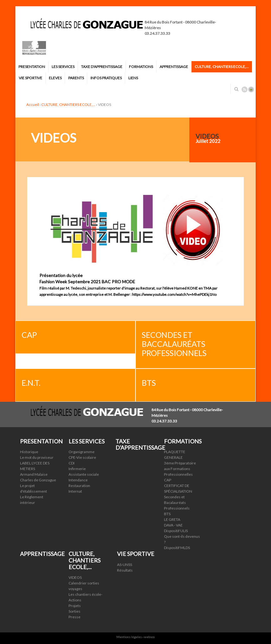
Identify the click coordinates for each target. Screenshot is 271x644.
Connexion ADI (251, 89)
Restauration (79, 486)
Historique (29, 452)
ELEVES (55, 78)
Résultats (125, 570)
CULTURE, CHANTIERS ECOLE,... (222, 67)
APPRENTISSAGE (174, 67)
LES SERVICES (63, 67)
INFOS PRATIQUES (106, 78)
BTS (167, 514)
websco (149, 637)
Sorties (74, 611)
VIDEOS (75, 577)
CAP (168, 480)
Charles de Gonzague (38, 480)
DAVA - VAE (173, 525)
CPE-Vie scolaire (82, 457)
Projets (75, 606)
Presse (74, 617)
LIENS (133, 78)
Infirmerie (77, 469)
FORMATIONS (141, 67)
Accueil (33, 105)
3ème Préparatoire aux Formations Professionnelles (180, 469)
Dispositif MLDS (177, 548)
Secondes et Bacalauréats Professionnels (177, 503)
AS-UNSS (125, 565)
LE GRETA (172, 519)
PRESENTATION (32, 67)
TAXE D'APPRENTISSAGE (102, 67)
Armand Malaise (34, 474)
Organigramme (82, 452)
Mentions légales (129, 637)
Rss (245, 89)
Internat (75, 491)
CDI (72, 463)
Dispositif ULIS (176, 531)
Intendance (78, 480)
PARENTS (76, 78)
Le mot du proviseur (37, 457)
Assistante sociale (84, 474)
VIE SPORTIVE (31, 78)
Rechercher (236, 89)
